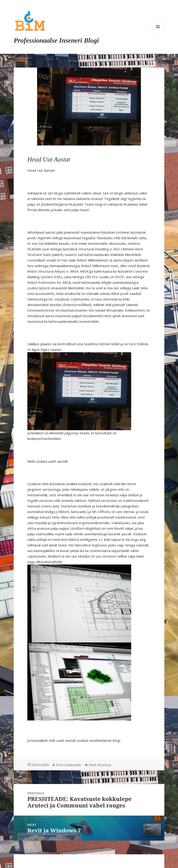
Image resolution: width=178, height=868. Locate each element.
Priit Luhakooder (69, 765)
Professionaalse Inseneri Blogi (56, 40)
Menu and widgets (158, 27)
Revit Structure (100, 765)
